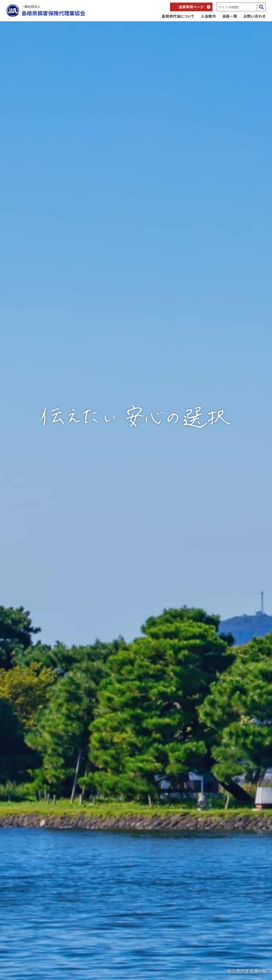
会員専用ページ (191, 7)
